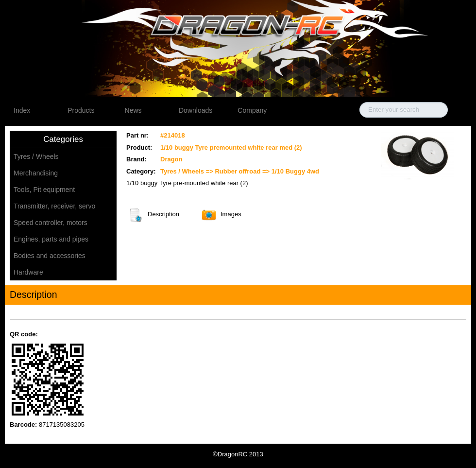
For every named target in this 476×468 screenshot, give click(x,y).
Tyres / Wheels (36, 156)
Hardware (28, 272)
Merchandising (36, 173)
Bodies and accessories (50, 256)
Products (81, 110)
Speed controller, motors (51, 223)
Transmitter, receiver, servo (54, 206)
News (133, 110)
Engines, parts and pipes (51, 239)
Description (136, 215)
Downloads (195, 110)
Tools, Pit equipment (44, 190)
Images (209, 215)
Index (22, 110)
